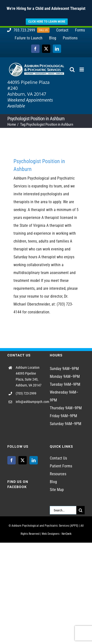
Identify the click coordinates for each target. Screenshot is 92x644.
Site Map (57, 489)
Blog (53, 482)
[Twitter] (23, 460)
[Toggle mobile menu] (82, 69)
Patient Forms (61, 466)
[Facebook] (12, 460)
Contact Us (58, 458)
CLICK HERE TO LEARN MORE (47, 22)
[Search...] (63, 510)
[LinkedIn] (34, 460)
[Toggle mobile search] (72, 69)
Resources (58, 474)
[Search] (80, 510)
